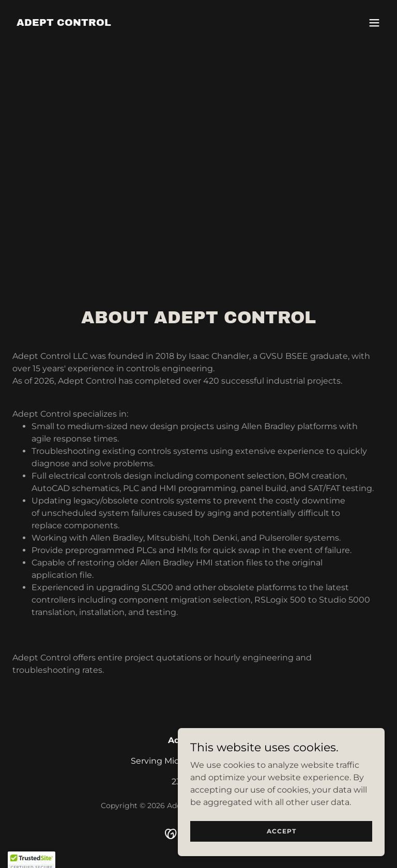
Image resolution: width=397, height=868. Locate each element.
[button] (374, 23)
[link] (64, 23)
